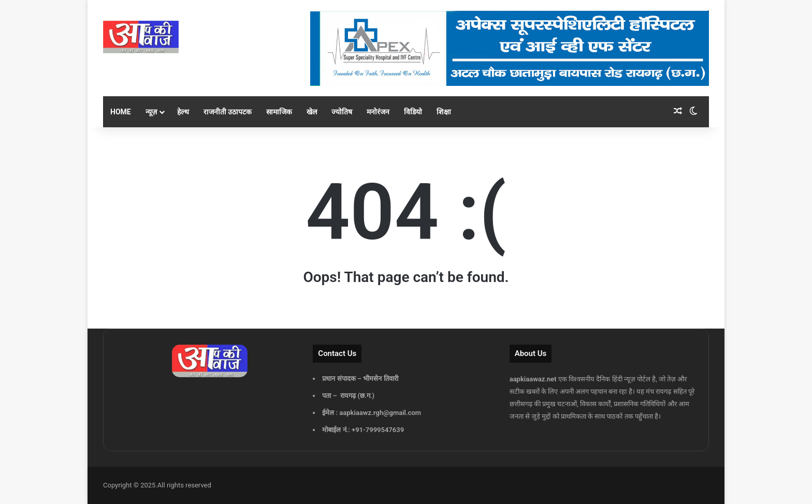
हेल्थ (183, 112)
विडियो (413, 112)
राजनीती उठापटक (228, 112)
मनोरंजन (378, 112)
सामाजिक (279, 112)
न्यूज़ (151, 112)
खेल (312, 112)
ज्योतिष (342, 112)
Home (121, 112)
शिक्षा (444, 112)
